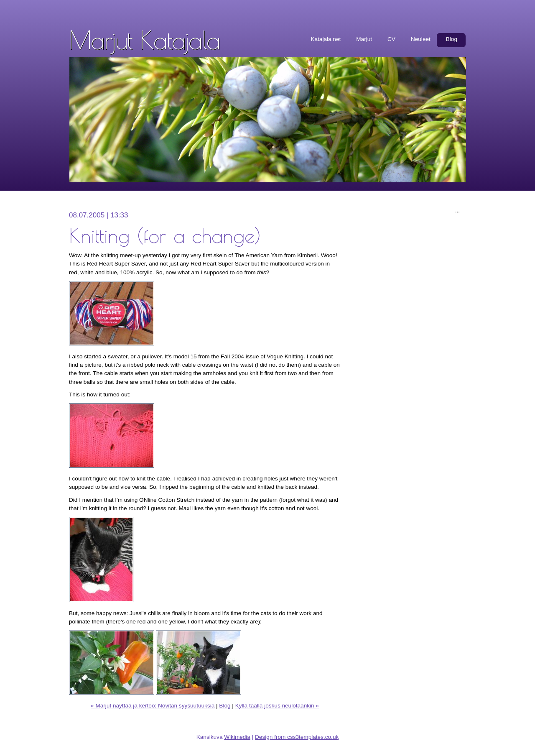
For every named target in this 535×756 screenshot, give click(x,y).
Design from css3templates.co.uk (297, 737)
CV (391, 39)
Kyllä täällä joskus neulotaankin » (277, 706)
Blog (452, 39)
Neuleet (421, 39)
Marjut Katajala (144, 40)
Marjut (364, 39)
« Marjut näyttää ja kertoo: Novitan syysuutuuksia (153, 706)
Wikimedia (237, 737)
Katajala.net (326, 39)
